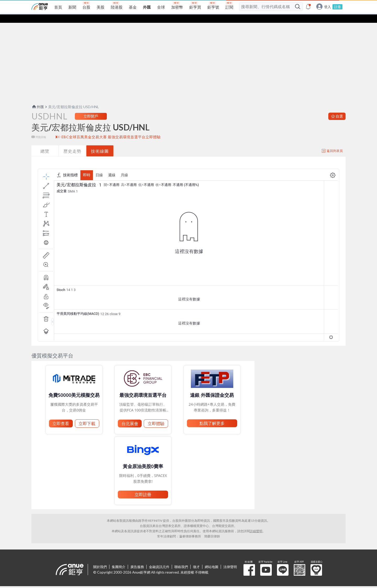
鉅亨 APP (300, 562)
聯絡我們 (181, 558)
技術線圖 (100, 143)
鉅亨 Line (283, 562)
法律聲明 (230, 558)
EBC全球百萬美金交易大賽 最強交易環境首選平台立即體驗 (111, 129)
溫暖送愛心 (316, 562)
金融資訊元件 (159, 558)
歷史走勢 (73, 143)
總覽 (45, 143)
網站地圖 (212, 558)
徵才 (196, 558)
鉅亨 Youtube (266, 562)
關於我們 (100, 558)
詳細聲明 (256, 523)
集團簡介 (119, 558)
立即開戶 (91, 108)
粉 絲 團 (249, 562)
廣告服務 (137, 558)
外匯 (38, 98)
